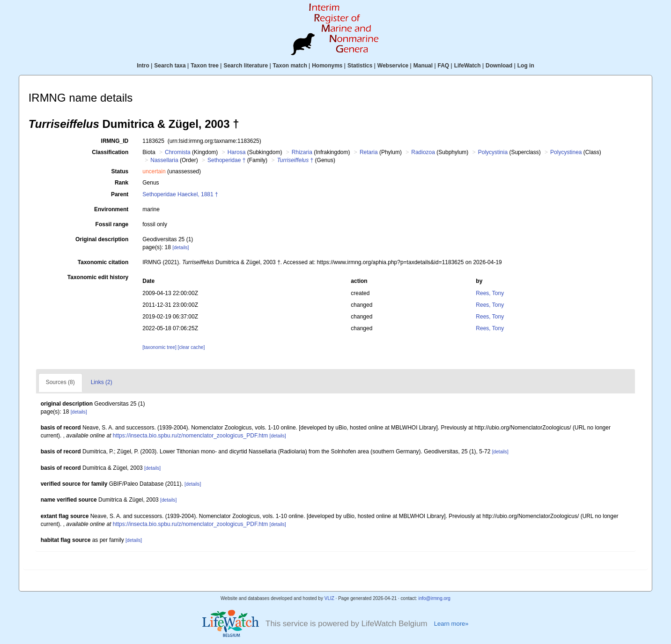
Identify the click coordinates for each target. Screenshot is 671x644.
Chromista (178, 152)
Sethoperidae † (226, 160)
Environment (111, 209)
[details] (181, 248)
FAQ (444, 66)
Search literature (246, 66)
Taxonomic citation (103, 262)
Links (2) (102, 382)
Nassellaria (164, 160)
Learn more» (451, 624)
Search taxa (170, 66)
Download (499, 66)
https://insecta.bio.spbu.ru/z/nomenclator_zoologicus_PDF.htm (191, 436)
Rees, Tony (490, 293)
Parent (120, 194)
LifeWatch (468, 66)
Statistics (360, 66)
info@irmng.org (434, 598)
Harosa (237, 152)
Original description (102, 239)
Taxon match (290, 66)
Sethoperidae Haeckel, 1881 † (180, 194)
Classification (110, 152)
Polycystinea (566, 152)
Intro (143, 66)
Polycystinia (493, 152)
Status (120, 171)
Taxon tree (205, 66)
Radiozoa (423, 152)
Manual (423, 66)
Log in (526, 66)
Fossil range (112, 224)
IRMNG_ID (115, 141)
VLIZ (329, 598)
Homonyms (327, 66)
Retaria (369, 152)
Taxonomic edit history (98, 277)
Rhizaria (302, 152)
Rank (122, 183)
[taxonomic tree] (159, 347)
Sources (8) (60, 382)
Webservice (393, 66)
